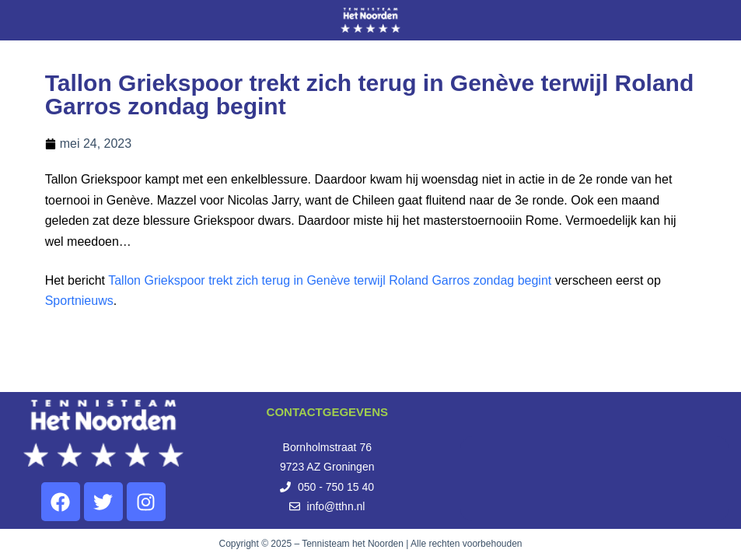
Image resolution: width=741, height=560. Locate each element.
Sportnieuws (79, 301)
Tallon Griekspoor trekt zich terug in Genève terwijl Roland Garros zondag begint (330, 280)
